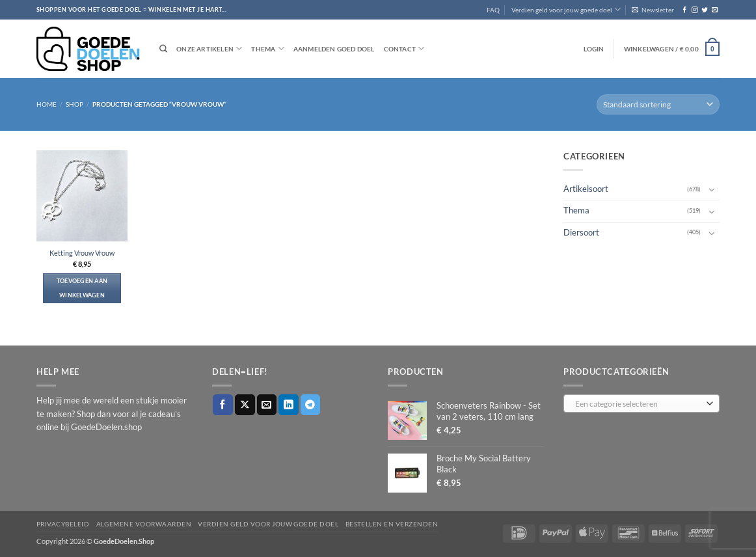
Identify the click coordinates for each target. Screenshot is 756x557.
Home (47, 104)
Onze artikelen (209, 48)
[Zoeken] (163, 49)
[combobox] (641, 403)
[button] (653, 10)
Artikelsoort (586, 189)
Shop (74, 104)
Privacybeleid (63, 524)
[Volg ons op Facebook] (685, 10)
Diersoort (581, 232)
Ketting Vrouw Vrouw (82, 253)
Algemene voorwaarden (144, 524)
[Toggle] (712, 189)
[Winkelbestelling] (658, 104)
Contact (404, 48)
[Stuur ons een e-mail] (715, 10)
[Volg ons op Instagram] (695, 10)
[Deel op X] (245, 404)
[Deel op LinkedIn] (289, 404)
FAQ (493, 10)
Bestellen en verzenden (392, 524)
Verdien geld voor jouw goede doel (566, 9)
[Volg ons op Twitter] (704, 10)
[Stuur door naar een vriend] (267, 404)
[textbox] (639, 404)
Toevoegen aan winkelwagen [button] (82, 288)
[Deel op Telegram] (311, 404)
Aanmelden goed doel (334, 49)
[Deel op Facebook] (223, 404)
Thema (267, 48)
